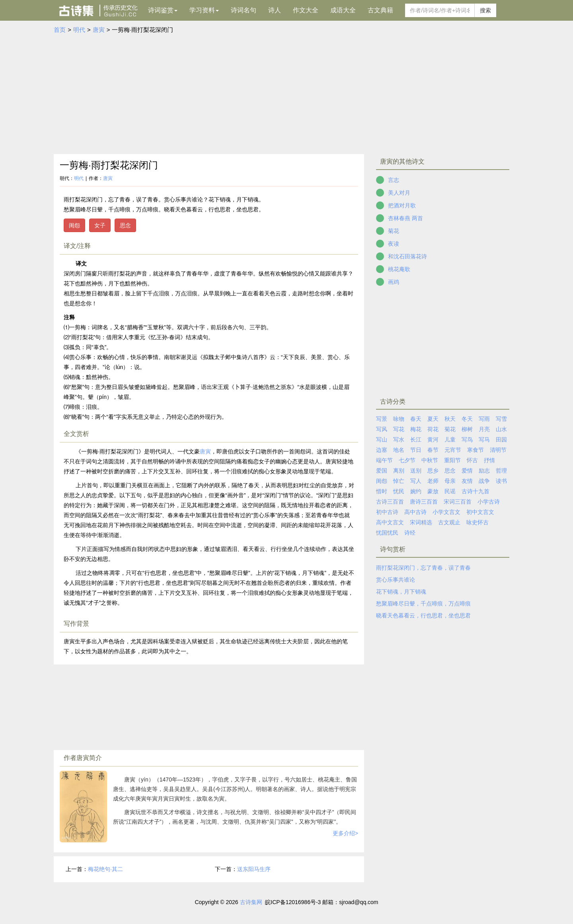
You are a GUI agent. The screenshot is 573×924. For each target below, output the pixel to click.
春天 (416, 419)
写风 (382, 429)
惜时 (382, 491)
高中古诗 (415, 512)
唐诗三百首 (424, 502)
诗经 (410, 533)
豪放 (433, 491)
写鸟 (467, 440)
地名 (399, 450)
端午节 (384, 460)
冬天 (467, 419)
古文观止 (449, 522)
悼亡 (399, 481)
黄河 (433, 440)
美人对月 (399, 193)
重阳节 (452, 460)
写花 (399, 429)
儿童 (450, 440)
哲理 (501, 471)
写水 (399, 440)
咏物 (399, 419)
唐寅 (99, 30)
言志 (394, 180)
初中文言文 (480, 512)
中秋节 (430, 460)
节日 (416, 450)
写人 (416, 481)
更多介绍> (345, 833)
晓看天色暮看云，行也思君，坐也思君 (423, 615)
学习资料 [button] (204, 10)
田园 (501, 440)
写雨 (484, 419)
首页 (60, 30)
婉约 (416, 491)
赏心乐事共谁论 (396, 580)
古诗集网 (251, 902)
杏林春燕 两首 (405, 218)
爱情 (467, 471)
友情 (467, 481)
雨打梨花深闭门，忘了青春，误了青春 (423, 568)
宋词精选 (421, 522)
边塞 (382, 450)
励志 (484, 471)
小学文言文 (446, 512)
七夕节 (407, 460)
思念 (125, 225)
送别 (416, 471)
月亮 (484, 429)
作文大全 (306, 10)
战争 (484, 481)
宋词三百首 (458, 502)
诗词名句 (244, 10)
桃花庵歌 (399, 269)
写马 (484, 440)
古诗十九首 (476, 491)
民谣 (450, 491)
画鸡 (394, 282)
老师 (433, 481)
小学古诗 (489, 502)
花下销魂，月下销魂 (401, 592)
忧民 (399, 491)
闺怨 (74, 225)
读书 (501, 481)
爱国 (382, 471)
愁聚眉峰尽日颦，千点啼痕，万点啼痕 (423, 604)
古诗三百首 (390, 502)
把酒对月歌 (402, 205)
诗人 (275, 10)
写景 (382, 419)
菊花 (394, 231)
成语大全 (343, 10)
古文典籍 (380, 10)
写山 (382, 440)
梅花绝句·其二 (105, 869)
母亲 (450, 481)
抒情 (489, 460)
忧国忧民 (387, 533)
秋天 (450, 419)
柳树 (467, 429)
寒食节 (476, 450)
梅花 (416, 429)
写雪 (501, 419)
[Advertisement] (286, 94)
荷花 (433, 429)
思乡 (433, 471)
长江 (416, 440)
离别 (399, 471)
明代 (79, 30)
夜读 (394, 244)
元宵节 (453, 450)
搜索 (485, 10)
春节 (433, 450)
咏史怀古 (477, 522)
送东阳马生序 (254, 869)
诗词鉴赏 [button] (163, 10)
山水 (501, 429)
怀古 (472, 460)
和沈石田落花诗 (407, 256)
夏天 (433, 419)
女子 (100, 225)
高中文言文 (390, 522)
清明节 (498, 450)
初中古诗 (387, 512)
